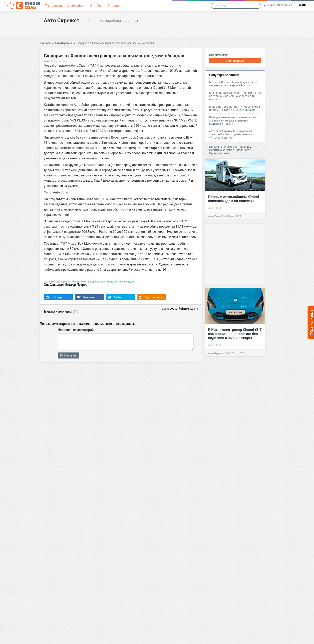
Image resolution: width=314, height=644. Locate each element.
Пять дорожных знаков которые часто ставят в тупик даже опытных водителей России (235, 120)
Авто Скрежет (62, 20)
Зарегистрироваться (281, 5)
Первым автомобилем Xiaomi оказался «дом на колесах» (233, 199)
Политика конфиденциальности (230, 150)
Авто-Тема (214, 216)
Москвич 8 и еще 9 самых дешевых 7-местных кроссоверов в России (233, 84)
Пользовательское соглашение (230, 147)
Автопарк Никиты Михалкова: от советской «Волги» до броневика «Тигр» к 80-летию (231, 134)
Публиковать (68, 355)
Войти (302, 5)
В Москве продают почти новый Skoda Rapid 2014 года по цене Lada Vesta (234, 108)
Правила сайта (219, 153)
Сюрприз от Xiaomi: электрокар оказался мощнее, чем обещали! (115, 43)
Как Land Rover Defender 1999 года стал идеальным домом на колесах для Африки (235, 96)
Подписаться (235, 61)
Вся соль (45, 43)
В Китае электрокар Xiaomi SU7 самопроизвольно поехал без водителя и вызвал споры (235, 334)
